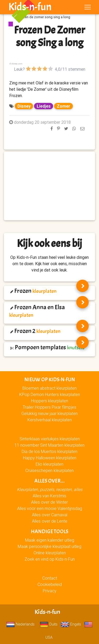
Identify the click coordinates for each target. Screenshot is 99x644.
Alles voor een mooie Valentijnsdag (50, 508)
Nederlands (20, 624)
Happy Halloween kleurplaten (50, 458)
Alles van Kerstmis (49, 496)
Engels (71, 624)
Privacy (50, 591)
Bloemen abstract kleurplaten (49, 388)
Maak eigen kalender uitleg (50, 540)
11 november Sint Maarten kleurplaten (49, 445)
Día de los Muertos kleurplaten (49, 451)
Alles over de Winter (49, 502)
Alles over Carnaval (50, 515)
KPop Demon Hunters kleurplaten (50, 394)
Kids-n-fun (30, 7)
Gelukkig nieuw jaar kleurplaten (49, 413)
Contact (50, 578)
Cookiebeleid (50, 584)
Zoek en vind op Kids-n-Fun (50, 559)
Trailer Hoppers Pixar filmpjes (49, 407)
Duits (49, 624)
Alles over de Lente (50, 521)
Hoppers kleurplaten (50, 401)
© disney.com (16, 64)
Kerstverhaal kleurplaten (50, 420)
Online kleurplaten (50, 553)
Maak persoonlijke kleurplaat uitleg (49, 546)
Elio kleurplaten (49, 464)
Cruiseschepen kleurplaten (49, 470)
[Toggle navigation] (88, 7)
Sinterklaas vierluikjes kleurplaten (50, 439)
